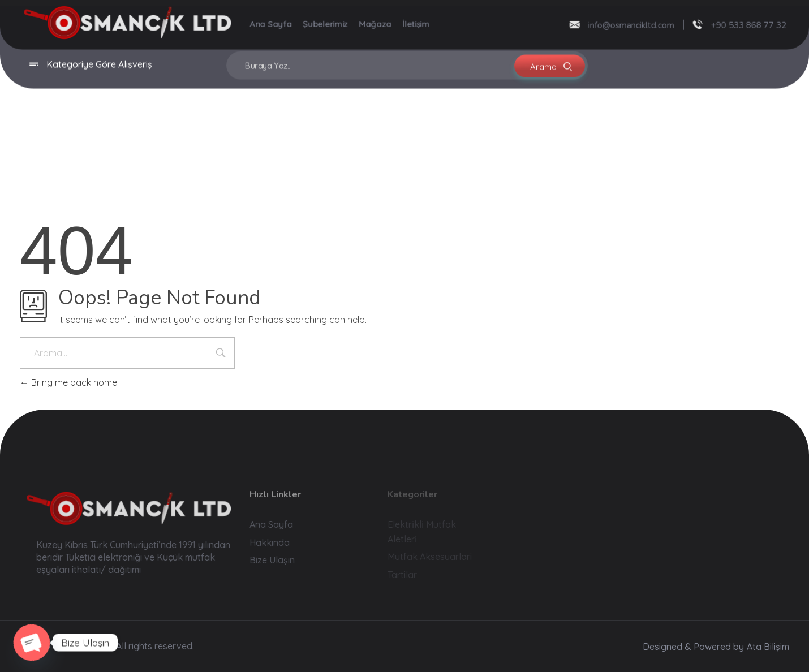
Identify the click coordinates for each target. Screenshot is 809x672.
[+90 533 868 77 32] (694, 23)
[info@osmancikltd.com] (571, 24)
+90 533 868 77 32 (745, 24)
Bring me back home (68, 382)
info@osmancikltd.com (627, 24)
